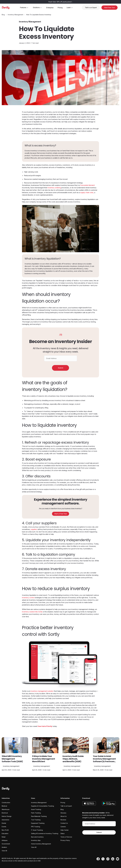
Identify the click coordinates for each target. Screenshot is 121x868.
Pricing (60, 8)
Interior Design (7, 816)
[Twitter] (102, 859)
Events (4, 827)
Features (24, 7)
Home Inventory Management (41, 844)
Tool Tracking (36, 820)
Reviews (63, 820)
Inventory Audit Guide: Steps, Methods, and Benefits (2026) (73, 759)
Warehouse (6, 809)
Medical (4, 806)
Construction (6, 803)
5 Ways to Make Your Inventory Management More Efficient (44, 759)
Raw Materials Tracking (39, 816)
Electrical (5, 813)
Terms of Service (66, 837)
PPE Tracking (36, 827)
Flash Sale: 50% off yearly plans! (60, 2)
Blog (62, 809)
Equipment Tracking (38, 823)
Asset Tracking (36, 809)
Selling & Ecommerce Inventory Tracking (45, 833)
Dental (4, 823)
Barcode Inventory (37, 837)
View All (4, 851)
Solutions (37, 7)
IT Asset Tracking (37, 830)
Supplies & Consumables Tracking (43, 806)
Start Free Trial (109, 8)
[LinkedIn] (112, 859)
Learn (70, 7)
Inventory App (36, 840)
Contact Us (64, 823)
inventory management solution (42, 691)
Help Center (65, 830)
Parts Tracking (36, 813)
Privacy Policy (65, 840)
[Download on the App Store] (91, 803)
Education (5, 833)
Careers (63, 827)
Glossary (63, 813)
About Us (64, 816)
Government (6, 844)
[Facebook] (98, 859)
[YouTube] (117, 859)
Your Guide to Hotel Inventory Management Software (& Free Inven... (104, 759)
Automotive (5, 820)
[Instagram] (107, 859)
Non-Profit (5, 830)
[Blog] (3, 15)
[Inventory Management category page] (16, 15)
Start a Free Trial (61, 514)
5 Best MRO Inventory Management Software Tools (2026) (12, 759)
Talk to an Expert (91, 8)
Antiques (5, 840)
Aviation (4, 847)
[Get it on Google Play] (107, 803)
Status (63, 833)
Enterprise (50, 8)
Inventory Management (11, 766)
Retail (4, 837)
